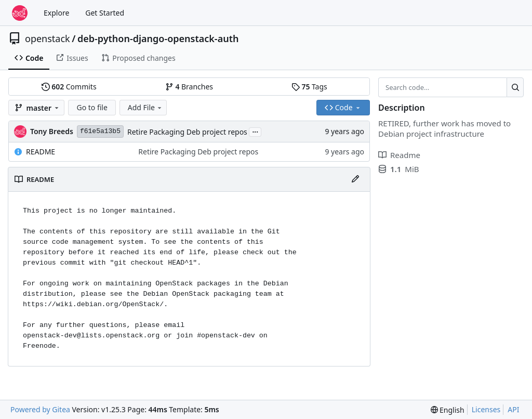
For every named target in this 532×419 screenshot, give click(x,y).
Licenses (486, 409)
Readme (399, 155)
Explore (56, 13)
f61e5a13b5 (100, 131)
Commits (69, 87)
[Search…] (515, 87)
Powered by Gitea (40, 409)
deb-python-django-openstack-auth (158, 38)
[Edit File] (355, 179)
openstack (48, 38)
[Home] (20, 13)
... (255, 131)
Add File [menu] (145, 107)
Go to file (92, 107)
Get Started (105, 13)
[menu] (448, 410)
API (513, 409)
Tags (309, 87)
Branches (189, 87)
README (41, 152)
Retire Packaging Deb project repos (187, 132)
